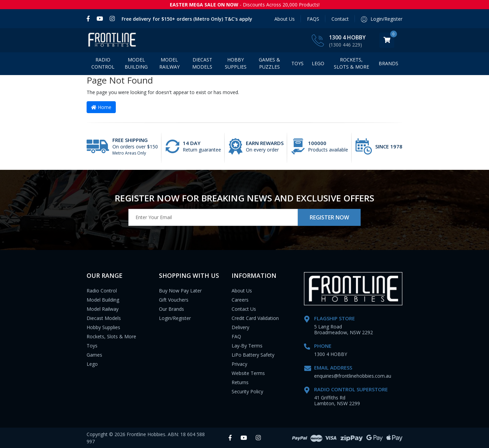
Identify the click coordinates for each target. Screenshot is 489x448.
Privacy (239, 364)
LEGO (318, 63)
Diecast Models (202, 63)
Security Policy (247, 391)
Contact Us (244, 309)
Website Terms (248, 373)
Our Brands (171, 309)
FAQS (313, 19)
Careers (240, 300)
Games (94, 355)
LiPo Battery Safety (253, 355)
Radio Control (103, 63)
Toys (297, 63)
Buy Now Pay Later (180, 291)
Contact (340, 19)
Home (101, 107)
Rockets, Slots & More (351, 63)
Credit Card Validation (255, 318)
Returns (240, 382)
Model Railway (169, 63)
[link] (90, 19)
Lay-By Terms (247, 346)
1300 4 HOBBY (347, 37)
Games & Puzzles (269, 63)
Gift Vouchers (174, 300)
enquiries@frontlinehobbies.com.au (353, 376)
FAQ (236, 336)
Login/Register (175, 318)
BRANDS (388, 63)
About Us (285, 19)
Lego (92, 364)
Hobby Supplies (236, 63)
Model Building (136, 63)
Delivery (240, 327)
